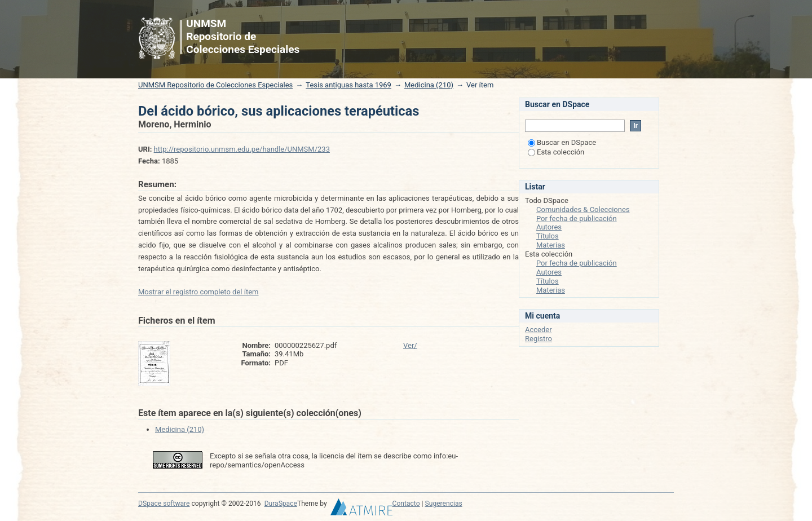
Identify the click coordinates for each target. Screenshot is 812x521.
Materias (551, 245)
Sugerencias (444, 504)
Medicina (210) (429, 85)
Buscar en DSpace (562, 142)
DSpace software (164, 504)
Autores (549, 227)
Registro (539, 339)
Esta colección (556, 152)
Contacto (406, 504)
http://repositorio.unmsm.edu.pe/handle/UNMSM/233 (242, 149)
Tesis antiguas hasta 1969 (348, 85)
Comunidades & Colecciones (583, 209)
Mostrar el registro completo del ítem (198, 292)
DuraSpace (281, 504)
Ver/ (410, 345)
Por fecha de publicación (577, 218)
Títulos (548, 236)
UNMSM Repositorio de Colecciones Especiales (215, 85)
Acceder (539, 330)
